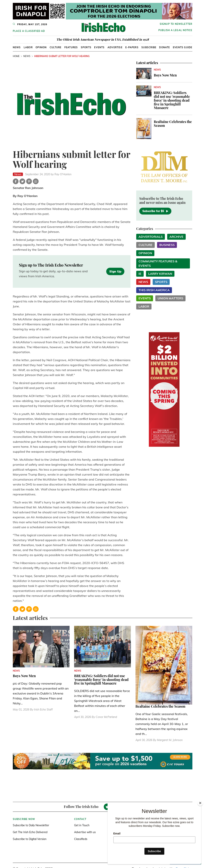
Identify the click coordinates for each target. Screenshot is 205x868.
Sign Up (115, 271)
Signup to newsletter (176, 24)
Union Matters (170, 298)
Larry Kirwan (160, 274)
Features (71, 47)
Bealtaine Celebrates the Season (173, 124)
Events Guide (183, 47)
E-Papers (132, 47)
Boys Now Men (165, 75)
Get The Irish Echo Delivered (30, 832)
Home (16, 56)
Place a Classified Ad (29, 31)
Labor (28, 47)
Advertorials (151, 237)
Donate (164, 47)
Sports (86, 47)
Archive (176, 237)
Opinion (41, 47)
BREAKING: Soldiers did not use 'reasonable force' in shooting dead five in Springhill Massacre (172, 100)
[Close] (200, 803)
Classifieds (81, 839)
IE (140, 274)
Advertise (115, 47)
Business (167, 245)
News (17, 47)
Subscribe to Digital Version (30, 839)
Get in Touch (82, 825)
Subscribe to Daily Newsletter (31, 825)
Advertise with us (85, 832)
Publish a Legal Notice (175, 30)
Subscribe (149, 47)
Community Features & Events (158, 263)
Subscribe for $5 (155, 211)
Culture (56, 47)
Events (99, 47)
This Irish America (154, 290)
